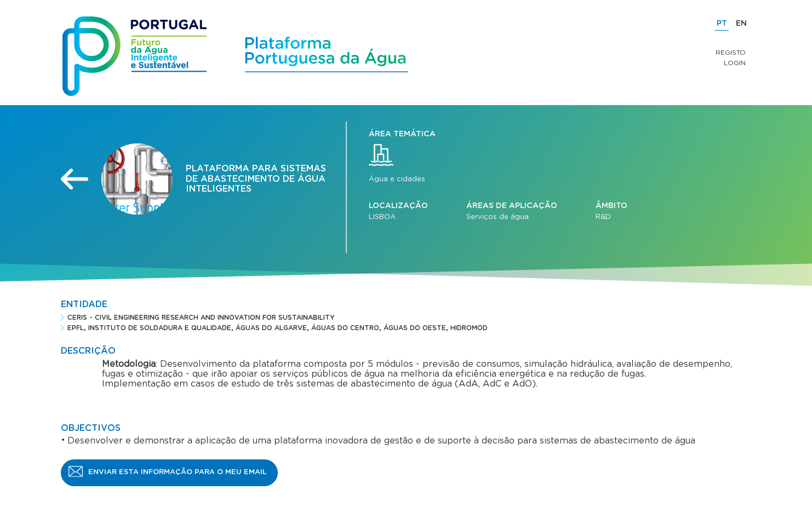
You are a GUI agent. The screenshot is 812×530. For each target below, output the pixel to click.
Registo (731, 53)
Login (735, 63)
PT (722, 24)
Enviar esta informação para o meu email (178, 472)
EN (741, 24)
